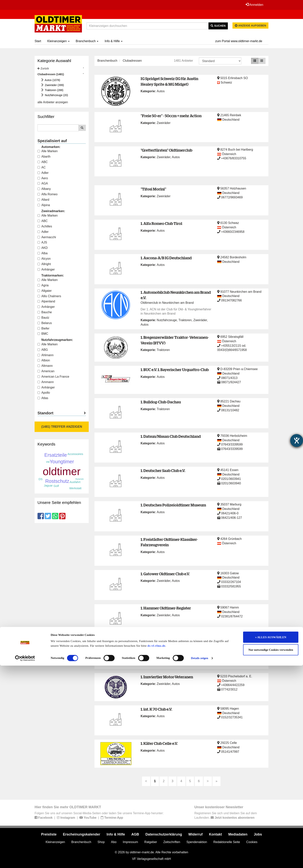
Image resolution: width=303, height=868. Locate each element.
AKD (43, 248)
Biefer (43, 328)
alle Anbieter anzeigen (53, 102)
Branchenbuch (87, 41)
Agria (43, 285)
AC (42, 167)
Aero (43, 178)
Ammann (46, 382)
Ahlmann (46, 355)
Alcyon (44, 259)
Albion (44, 360)
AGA (43, 183)
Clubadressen (132, 61)
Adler (43, 173)
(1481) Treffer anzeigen (62, 427)
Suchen (218, 26)
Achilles (45, 226)
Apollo (44, 393)
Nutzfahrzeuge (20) (56, 95)
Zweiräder (164, 123)
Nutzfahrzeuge (167, 320)
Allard (43, 200)
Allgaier (45, 291)
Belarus (45, 323)
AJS (42, 242)
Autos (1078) (52, 80)
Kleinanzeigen (58, 41)
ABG (43, 350)
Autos (161, 91)
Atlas (43, 398)
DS (40, 479)
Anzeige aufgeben (250, 26)
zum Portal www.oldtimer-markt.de (239, 41)
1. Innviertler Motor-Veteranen (167, 677)
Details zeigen (200, 860)
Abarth (44, 157)
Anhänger (46, 269)
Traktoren (185, 320)
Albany (44, 189)
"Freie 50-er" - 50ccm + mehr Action (171, 116)
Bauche (45, 312)
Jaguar (48, 485)
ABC (43, 162)
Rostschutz (57, 481)
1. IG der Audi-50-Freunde (163, 642)
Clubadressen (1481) (51, 74)
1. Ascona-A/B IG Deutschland (166, 258)
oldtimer (62, 471)
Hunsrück (79, 479)
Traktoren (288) (54, 90)
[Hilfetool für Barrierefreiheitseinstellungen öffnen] (297, 440)
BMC (43, 334)
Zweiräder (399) (54, 85)
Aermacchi (47, 237)
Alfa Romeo (48, 194)
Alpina (44, 205)
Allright (44, 264)
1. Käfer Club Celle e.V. (159, 743)
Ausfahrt (75, 482)
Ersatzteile (56, 455)
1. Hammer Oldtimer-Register (166, 608)
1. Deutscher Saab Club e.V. (163, 471)
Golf (56, 486)
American (46, 371)
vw (48, 462)
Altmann (45, 366)
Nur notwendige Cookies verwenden (271, 852)
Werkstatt (75, 488)
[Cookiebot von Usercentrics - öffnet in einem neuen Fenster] (25, 860)
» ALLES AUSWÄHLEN (271, 839)
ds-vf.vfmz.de (156, 848)
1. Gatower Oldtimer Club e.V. (165, 574)
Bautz (43, 318)
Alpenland (46, 301)
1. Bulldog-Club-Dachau (161, 402)
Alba (43, 253)
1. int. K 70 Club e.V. (156, 709)
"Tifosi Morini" (153, 189)
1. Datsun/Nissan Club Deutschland (171, 436)
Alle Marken (48, 151)
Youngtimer (62, 462)
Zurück (43, 68)
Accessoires (75, 454)
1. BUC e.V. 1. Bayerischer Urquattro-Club (175, 370)
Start (38, 41)
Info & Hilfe (114, 41)
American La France (53, 377)
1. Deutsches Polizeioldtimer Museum (173, 505)
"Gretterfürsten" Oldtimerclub (166, 150)
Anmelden (254, 5)
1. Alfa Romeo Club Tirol (161, 223)
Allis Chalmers (49, 296)
